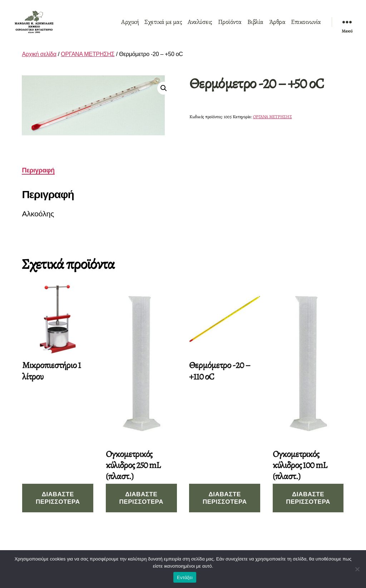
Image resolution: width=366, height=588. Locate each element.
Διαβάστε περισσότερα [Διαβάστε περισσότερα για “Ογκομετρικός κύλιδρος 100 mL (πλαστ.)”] (308, 506)
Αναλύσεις (200, 26)
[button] (164, 96)
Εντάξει (185, 577)
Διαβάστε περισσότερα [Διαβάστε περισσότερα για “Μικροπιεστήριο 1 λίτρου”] (58, 506)
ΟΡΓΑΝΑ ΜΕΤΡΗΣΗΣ (88, 62)
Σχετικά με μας (163, 26)
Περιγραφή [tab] (38, 179)
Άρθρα (277, 26)
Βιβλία (255, 26)
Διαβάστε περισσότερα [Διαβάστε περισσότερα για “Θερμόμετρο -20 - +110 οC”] (225, 506)
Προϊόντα (230, 26)
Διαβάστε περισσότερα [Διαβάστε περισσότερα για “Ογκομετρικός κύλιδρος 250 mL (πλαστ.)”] (141, 506)
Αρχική (130, 26)
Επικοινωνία (306, 26)
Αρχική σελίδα (39, 62)
